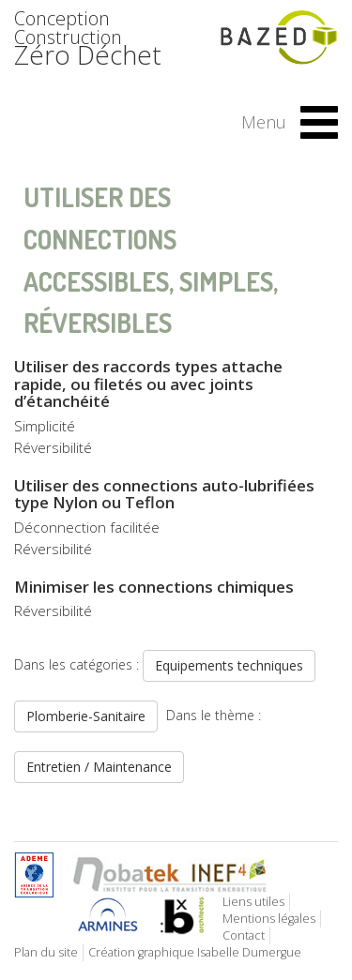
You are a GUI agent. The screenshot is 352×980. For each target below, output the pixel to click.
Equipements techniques (229, 665)
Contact (244, 935)
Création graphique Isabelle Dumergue (195, 952)
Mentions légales (269, 919)
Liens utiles (253, 902)
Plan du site (46, 952)
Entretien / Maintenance (99, 767)
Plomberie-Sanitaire (86, 716)
